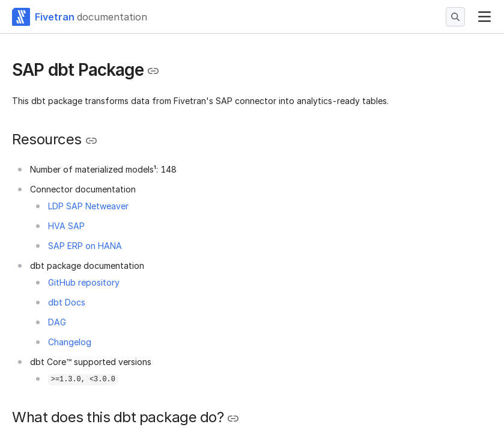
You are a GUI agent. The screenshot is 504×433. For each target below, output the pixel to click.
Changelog (70, 342)
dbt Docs (67, 302)
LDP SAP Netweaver (88, 206)
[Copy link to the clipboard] (153, 71)
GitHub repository (84, 282)
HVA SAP (66, 226)
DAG (57, 322)
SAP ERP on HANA (85, 246)
